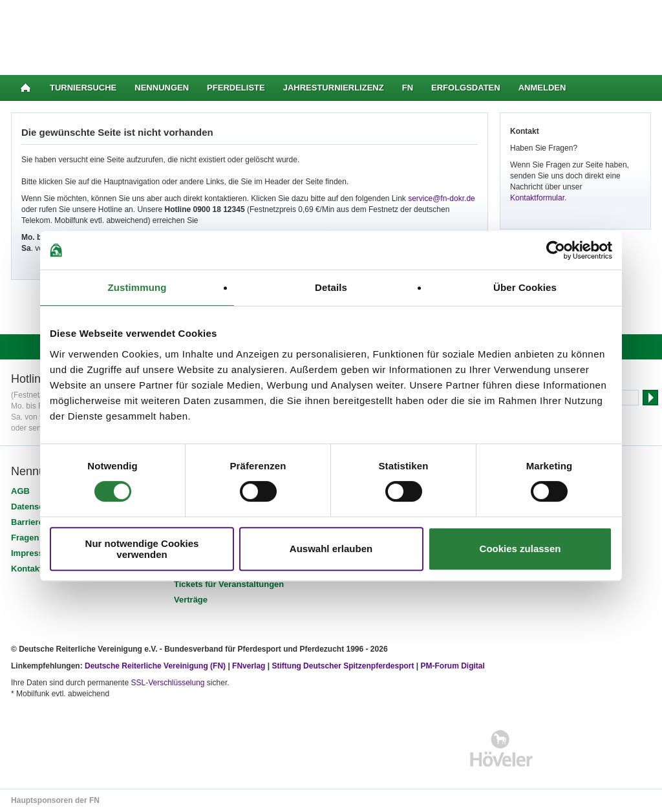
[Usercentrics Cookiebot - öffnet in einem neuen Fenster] (556, 250)
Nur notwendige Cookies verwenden (142, 549)
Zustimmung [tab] (137, 287)
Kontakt (27, 569)
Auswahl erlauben (331, 549)
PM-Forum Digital (453, 666)
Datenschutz (36, 507)
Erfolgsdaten (466, 88)
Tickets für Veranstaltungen (229, 584)
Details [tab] (331, 287)
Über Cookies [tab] (525, 287)
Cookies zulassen (520, 549)
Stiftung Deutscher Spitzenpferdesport (343, 666)
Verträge (191, 600)
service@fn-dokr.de (442, 198)
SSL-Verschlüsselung (167, 683)
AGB (20, 491)
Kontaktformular (537, 198)
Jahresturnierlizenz (334, 88)
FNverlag (250, 666)
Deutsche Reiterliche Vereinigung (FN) (155, 666)
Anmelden (542, 88)
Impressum (33, 553)
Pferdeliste (236, 88)
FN (408, 88)
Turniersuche (83, 88)
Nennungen (162, 88)
